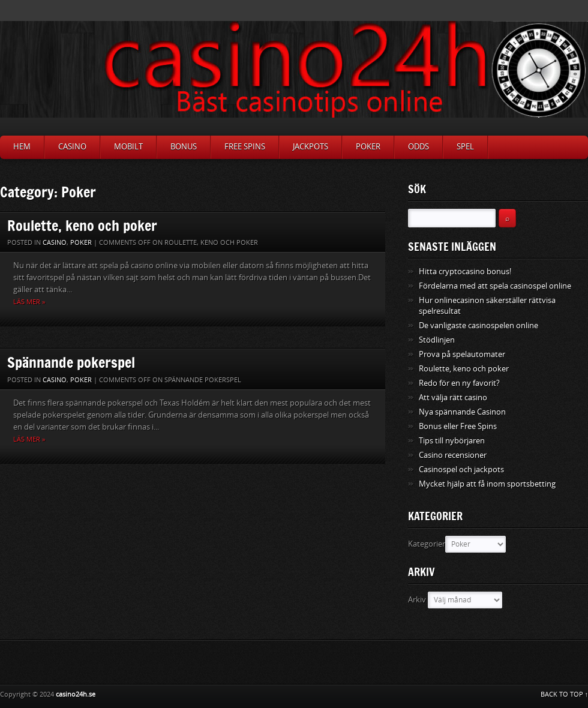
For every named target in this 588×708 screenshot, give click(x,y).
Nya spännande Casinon (462, 412)
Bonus (184, 147)
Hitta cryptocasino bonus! (465, 271)
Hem (22, 147)
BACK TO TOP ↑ (565, 694)
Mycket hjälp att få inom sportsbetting (487, 484)
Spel (465, 147)
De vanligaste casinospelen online (478, 325)
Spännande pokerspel (71, 362)
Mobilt (128, 147)
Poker (368, 147)
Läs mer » (29, 302)
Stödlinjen (437, 340)
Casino (72, 147)
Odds (418, 147)
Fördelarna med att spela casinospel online (495, 286)
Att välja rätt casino (453, 397)
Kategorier (427, 544)
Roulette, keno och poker (82, 225)
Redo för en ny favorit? (459, 383)
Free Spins (245, 147)
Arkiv (417, 600)
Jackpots (310, 147)
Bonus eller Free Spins (458, 426)
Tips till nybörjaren (452, 441)
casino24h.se (76, 694)
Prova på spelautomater (462, 354)
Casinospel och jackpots (461, 469)
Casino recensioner (453, 455)
